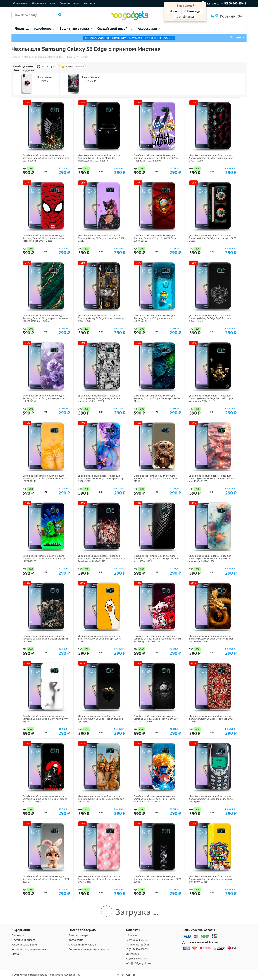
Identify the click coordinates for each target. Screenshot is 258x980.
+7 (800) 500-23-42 (137, 959)
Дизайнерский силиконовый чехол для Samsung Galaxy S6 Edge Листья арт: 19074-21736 (157, 398)
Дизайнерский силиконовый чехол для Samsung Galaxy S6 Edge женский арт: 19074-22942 (158, 879)
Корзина (225, 16)
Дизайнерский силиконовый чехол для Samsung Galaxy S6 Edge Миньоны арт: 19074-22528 (155, 318)
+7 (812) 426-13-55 (137, 949)
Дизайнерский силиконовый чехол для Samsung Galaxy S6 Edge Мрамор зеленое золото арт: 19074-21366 (45, 318)
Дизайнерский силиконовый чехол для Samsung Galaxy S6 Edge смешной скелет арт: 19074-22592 (45, 799)
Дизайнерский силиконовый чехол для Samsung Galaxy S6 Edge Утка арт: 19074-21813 (100, 639)
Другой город (185, 17)
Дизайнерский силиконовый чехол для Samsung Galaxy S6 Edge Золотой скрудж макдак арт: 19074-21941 (211, 398)
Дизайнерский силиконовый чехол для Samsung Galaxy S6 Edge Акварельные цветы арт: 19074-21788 (210, 559)
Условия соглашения (24, 945)
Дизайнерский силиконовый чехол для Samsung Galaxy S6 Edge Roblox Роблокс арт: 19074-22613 (211, 879)
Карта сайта (76, 940)
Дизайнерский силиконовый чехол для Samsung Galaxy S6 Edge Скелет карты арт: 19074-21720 (46, 639)
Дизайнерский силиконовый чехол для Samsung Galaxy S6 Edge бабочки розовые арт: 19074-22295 (212, 478)
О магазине (21, 3)
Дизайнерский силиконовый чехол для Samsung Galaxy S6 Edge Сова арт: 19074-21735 (156, 478)
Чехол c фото (46, 66)
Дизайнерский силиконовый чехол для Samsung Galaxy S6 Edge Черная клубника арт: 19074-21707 (101, 719)
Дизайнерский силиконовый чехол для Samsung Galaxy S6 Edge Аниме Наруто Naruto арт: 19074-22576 (155, 799)
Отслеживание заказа (82, 945)
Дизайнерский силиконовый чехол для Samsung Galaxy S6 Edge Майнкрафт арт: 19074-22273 (44, 559)
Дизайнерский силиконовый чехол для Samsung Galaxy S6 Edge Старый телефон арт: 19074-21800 (212, 799)
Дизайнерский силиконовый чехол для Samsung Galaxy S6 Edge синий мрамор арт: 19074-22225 (102, 478)
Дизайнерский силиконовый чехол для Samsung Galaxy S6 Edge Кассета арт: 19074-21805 (213, 238)
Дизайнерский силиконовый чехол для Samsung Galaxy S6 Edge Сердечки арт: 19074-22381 (99, 879)
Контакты (89, 3)
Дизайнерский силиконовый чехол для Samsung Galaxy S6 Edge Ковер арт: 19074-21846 (212, 719)
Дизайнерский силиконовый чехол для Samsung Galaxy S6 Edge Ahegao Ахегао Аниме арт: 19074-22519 (100, 398)
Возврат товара (70, 3)
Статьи (15, 954)
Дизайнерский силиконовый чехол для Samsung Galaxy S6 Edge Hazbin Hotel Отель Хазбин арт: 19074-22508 (157, 639)
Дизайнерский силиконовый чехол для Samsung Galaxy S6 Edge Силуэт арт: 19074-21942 (46, 719)
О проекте (18, 935)
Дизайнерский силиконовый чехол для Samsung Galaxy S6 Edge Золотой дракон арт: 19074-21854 (211, 639)
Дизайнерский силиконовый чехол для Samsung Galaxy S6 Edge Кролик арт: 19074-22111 (46, 879)
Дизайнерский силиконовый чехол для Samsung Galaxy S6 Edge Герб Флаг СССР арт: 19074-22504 (156, 719)
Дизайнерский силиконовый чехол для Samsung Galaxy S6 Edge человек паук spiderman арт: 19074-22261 (43, 238)
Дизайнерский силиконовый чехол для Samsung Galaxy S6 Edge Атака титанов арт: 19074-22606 (46, 158)
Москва (174, 11)
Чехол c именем (72, 66)
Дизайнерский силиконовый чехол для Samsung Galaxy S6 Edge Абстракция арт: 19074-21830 (211, 158)
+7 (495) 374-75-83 (137, 940)
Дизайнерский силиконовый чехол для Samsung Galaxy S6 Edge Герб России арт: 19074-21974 (212, 318)
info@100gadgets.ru (138, 963)
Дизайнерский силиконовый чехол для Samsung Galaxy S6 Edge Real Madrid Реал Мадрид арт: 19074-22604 (156, 158)
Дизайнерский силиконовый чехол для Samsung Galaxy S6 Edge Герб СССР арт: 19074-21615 (155, 238)
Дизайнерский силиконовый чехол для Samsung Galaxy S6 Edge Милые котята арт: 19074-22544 (46, 478)
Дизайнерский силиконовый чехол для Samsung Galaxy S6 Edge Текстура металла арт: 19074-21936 (157, 559)
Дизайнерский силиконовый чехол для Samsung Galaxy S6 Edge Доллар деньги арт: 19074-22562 (102, 318)
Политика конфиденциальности (89, 949)
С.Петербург (193, 11)
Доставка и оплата (44, 3)
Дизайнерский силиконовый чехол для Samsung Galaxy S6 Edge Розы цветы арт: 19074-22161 (45, 398)
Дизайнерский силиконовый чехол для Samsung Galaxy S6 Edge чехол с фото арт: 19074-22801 (101, 799)
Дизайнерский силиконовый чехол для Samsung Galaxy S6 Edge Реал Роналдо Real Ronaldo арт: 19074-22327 (102, 559)
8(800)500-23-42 (235, 3)
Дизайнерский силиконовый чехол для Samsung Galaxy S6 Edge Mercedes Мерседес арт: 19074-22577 (99, 158)
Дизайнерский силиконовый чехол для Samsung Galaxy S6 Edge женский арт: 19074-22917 (102, 238)
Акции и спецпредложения (29, 949)
